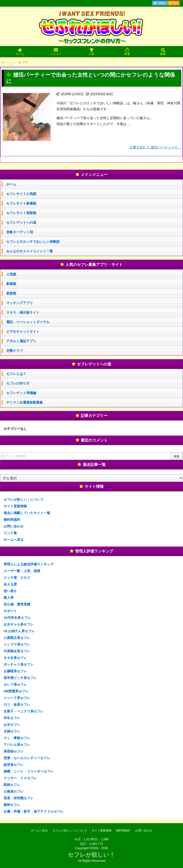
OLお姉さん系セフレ (19, 631)
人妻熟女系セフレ (17, 638)
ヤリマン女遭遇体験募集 (25, 402)
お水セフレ (12, 725)
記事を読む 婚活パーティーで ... (155, 147)
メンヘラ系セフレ (17, 698)
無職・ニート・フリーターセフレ (29, 771)
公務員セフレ (14, 791)
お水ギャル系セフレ (19, 624)
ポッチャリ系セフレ (19, 664)
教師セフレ (12, 805)
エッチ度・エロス (17, 578)
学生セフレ (12, 718)
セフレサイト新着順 (21, 203)
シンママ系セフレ (17, 644)
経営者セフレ (14, 765)
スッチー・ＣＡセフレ (20, 778)
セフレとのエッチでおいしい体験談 (33, 242)
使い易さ (10, 591)
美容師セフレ (14, 751)
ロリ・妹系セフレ (17, 705)
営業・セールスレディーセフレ (27, 758)
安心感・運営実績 (17, 604)
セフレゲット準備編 (21, 393)
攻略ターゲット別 (20, 232)
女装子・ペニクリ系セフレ (24, 711)
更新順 (11, 293)
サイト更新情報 (15, 506)
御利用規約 (12, 520)
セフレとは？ (16, 374)
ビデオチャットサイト (23, 331)
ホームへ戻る (14, 540)
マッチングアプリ (20, 303)
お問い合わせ (14, 526)
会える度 (10, 584)
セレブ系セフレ (15, 684)
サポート (10, 611)
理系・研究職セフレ (19, 798)
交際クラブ (15, 351)
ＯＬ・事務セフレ (17, 738)
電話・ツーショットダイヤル (28, 322)
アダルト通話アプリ (21, 341)
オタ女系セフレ (15, 658)
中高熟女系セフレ (17, 651)
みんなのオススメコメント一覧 (30, 251)
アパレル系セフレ (17, 745)
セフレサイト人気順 (21, 194)
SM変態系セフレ (16, 691)
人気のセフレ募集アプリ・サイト (94, 265)
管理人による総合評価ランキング (29, 564)
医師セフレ (12, 785)
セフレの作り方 (18, 383)
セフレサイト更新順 (21, 213)
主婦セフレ (12, 731)
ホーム (11, 184)
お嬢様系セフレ (15, 671)
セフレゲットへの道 (21, 222)
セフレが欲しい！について (24, 500)
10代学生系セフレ (17, 618)
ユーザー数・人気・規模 (22, 571)
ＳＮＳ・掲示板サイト (23, 312)
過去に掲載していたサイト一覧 (27, 513)
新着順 (11, 284)
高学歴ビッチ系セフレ (20, 678)
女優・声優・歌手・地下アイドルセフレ (34, 811)
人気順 (11, 274)
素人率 (9, 598)
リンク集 (10, 533)
